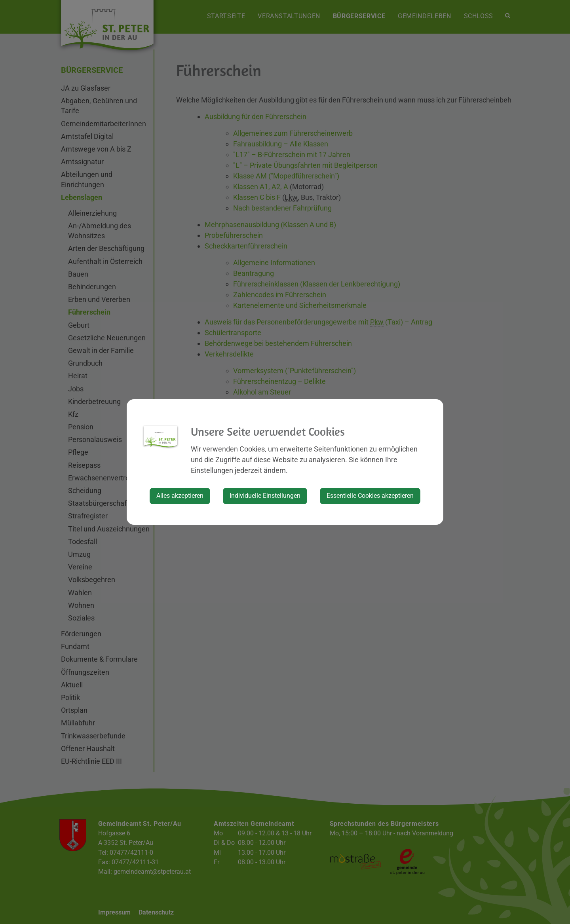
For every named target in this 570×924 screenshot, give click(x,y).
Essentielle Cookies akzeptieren (370, 496)
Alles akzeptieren (180, 496)
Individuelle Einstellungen (265, 496)
